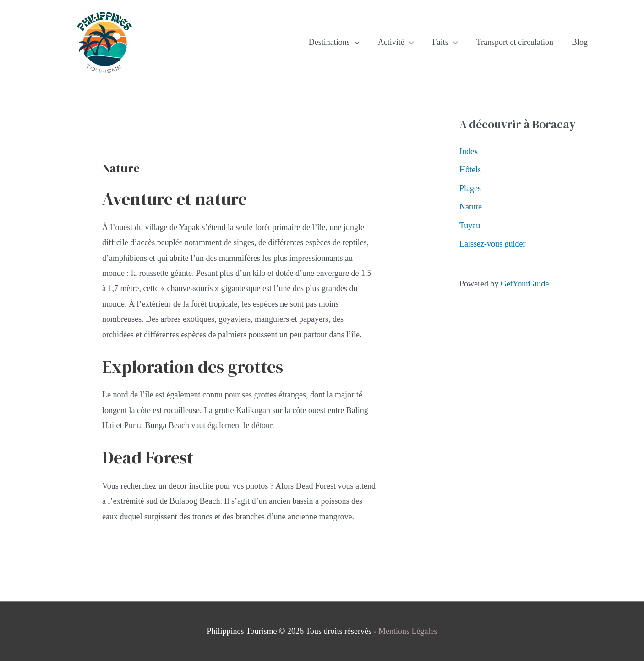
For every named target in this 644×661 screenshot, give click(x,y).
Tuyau (470, 226)
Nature (471, 207)
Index (469, 151)
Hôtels (470, 170)
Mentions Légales (408, 631)
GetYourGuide (525, 284)
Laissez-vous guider (492, 244)
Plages (470, 188)
